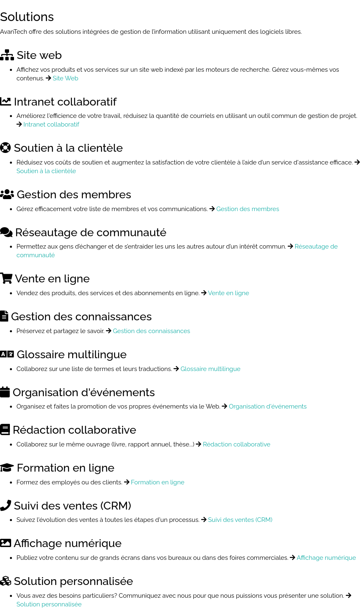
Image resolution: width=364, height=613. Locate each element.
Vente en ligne (229, 293)
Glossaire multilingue (210, 369)
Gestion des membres (248, 209)
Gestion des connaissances (151, 331)
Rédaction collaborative (237, 444)
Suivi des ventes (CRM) (240, 520)
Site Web (66, 78)
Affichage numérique (326, 558)
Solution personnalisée (49, 604)
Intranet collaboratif (51, 124)
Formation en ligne (157, 482)
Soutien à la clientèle (46, 171)
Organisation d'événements (268, 406)
